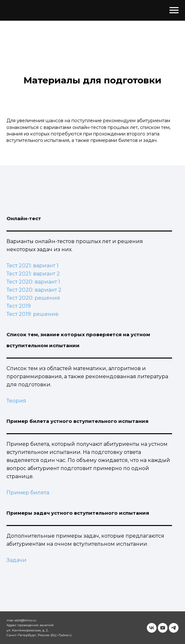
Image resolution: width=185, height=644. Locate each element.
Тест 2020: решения (33, 298)
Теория (16, 401)
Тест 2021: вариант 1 (33, 266)
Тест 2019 (19, 306)
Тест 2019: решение (33, 314)
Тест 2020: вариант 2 (34, 290)
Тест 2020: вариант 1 (33, 282)
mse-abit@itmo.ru (21, 620)
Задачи (16, 560)
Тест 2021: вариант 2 (33, 274)
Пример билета (28, 493)
